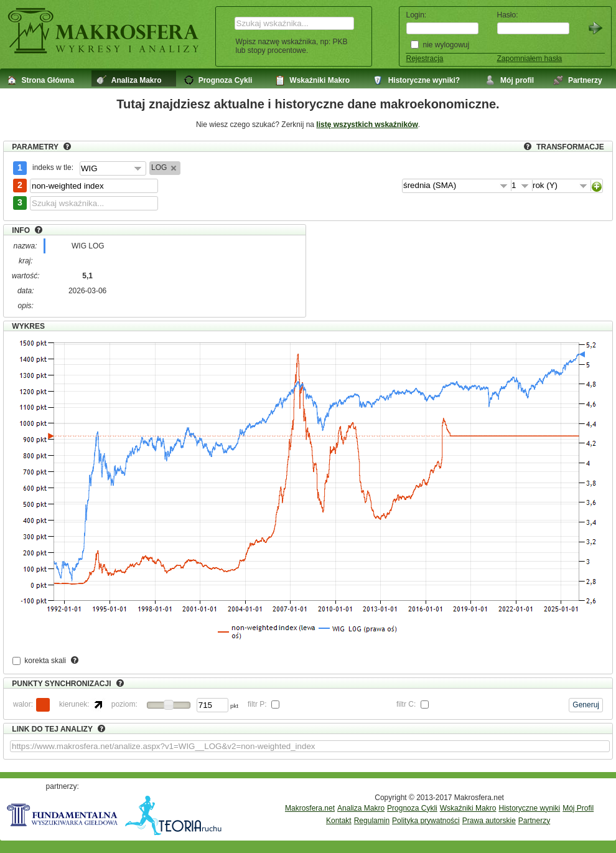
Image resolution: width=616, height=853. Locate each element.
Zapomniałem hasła (530, 59)
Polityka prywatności (426, 821)
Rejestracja (425, 59)
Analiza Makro (361, 808)
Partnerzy (534, 821)
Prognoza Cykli (412, 808)
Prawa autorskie (489, 821)
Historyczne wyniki (529, 808)
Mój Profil (578, 808)
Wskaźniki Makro (468, 808)
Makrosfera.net (310, 808)
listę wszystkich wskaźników (367, 125)
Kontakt (339, 821)
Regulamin (372, 821)
